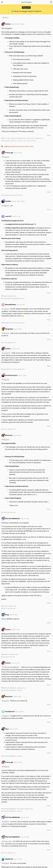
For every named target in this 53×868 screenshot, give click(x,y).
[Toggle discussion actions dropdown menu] (51, 2)
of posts (27, 2)
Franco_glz (8, 841)
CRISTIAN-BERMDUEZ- (12, 667)
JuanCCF (7, 353)
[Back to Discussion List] (2, 2)
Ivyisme (6, 157)
